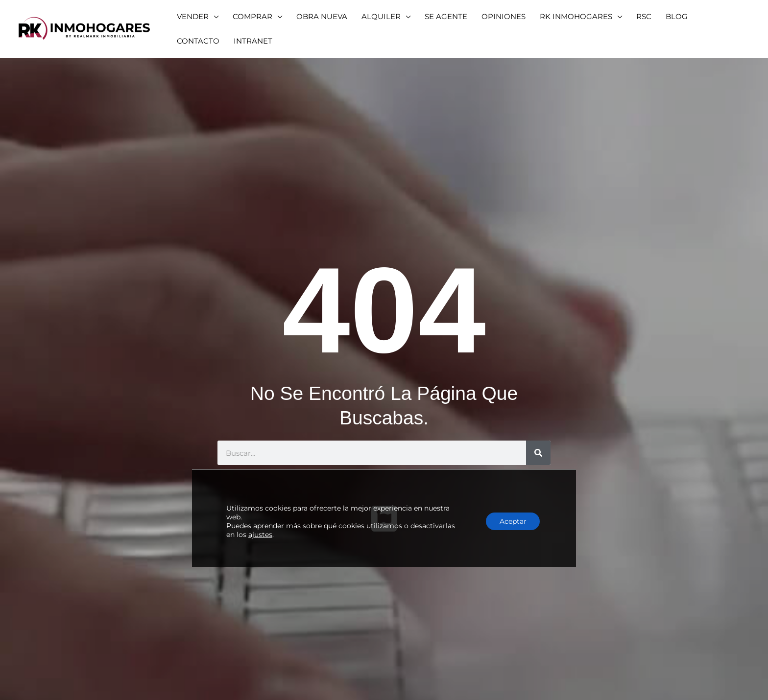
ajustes (260, 521)
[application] (212, 17)
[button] (196, 17)
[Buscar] (538, 453)
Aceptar (512, 508)
